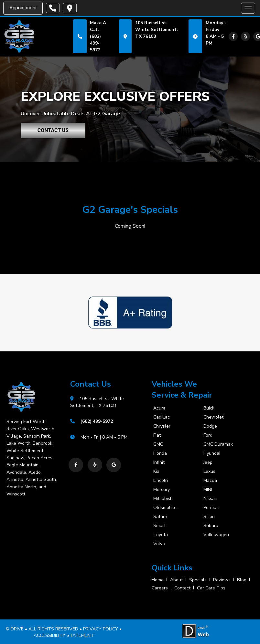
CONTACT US (53, 130)
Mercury (162, 490)
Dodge (210, 426)
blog (242, 580)
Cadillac (162, 417)
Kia (156, 472)
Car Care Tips (211, 588)
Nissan (210, 499)
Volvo (159, 544)
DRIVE (17, 629)
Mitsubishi (163, 499)
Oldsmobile (165, 508)
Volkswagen (216, 535)
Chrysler (162, 426)
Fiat (157, 435)
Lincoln (161, 481)
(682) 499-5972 (95, 43)
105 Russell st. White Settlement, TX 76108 (157, 30)
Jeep (208, 462)
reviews (222, 580)
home (158, 580)
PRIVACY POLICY (101, 629)
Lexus (209, 472)
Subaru (211, 526)
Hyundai (212, 453)
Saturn (160, 517)
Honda (160, 453)
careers (160, 588)
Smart (159, 526)
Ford (208, 435)
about (176, 580)
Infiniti (159, 462)
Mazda (210, 481)
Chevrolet (213, 417)
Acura (159, 408)
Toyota (161, 535)
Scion (209, 517)
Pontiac (211, 508)
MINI (208, 490)
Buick (209, 408)
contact (182, 588)
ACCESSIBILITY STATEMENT (64, 635)
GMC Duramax (218, 444)
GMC (158, 444)
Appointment (23, 8)
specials (198, 580)
